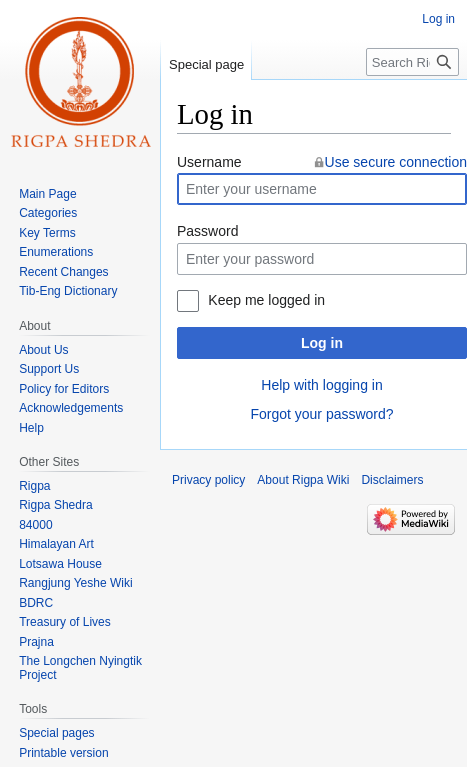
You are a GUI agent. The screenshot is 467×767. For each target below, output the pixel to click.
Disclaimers (392, 480)
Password (207, 231)
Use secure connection (396, 162)
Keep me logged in (266, 300)
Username (209, 162)
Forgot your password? (321, 414)
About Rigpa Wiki (303, 480)
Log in (322, 343)
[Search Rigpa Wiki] (412, 62)
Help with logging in (321, 385)
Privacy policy (208, 480)
